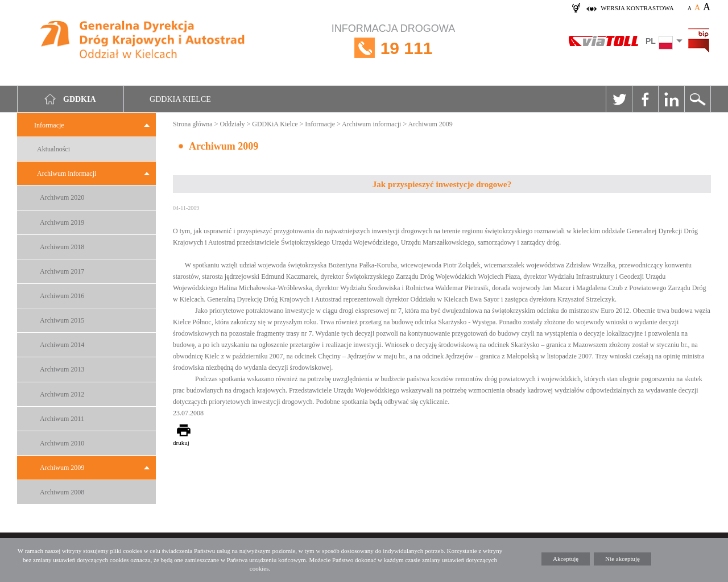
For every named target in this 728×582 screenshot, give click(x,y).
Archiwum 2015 (62, 320)
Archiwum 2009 (62, 468)
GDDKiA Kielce (275, 124)
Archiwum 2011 (62, 419)
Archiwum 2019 (62, 222)
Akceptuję (566, 559)
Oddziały (232, 124)
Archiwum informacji (67, 174)
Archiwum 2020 (62, 197)
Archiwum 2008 (62, 492)
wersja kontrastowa (637, 8)
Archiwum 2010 (62, 443)
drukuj (181, 443)
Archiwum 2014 (62, 345)
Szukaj (697, 99)
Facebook (645, 99)
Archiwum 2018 (62, 247)
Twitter (619, 99)
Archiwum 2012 (62, 394)
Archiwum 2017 (62, 271)
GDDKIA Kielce (180, 99)
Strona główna (193, 124)
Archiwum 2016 (62, 296)
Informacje (49, 125)
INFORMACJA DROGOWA (393, 48)
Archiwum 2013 (62, 369)
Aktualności (53, 149)
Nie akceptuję (622, 559)
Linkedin (671, 99)
